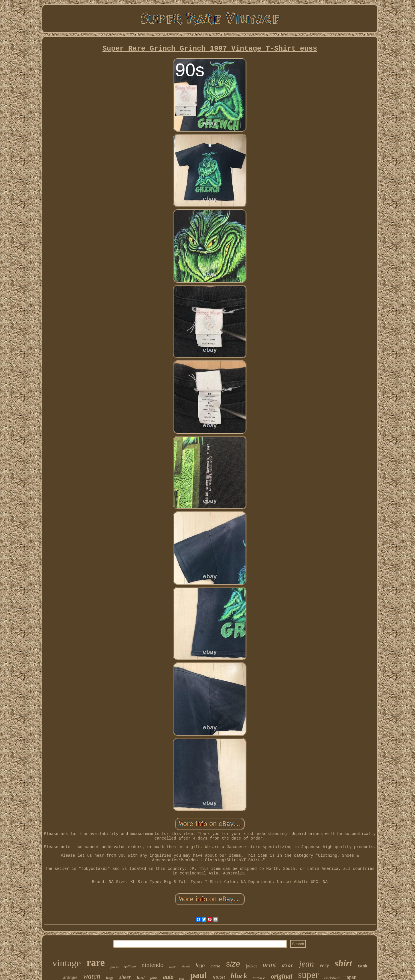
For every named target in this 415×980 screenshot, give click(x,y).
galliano (130, 966)
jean (307, 964)
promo (114, 967)
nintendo (152, 965)
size (233, 964)
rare (96, 963)
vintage (66, 963)
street (186, 966)
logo (200, 965)
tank (363, 966)
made (173, 967)
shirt (343, 963)
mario (215, 966)
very (324, 965)
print (269, 965)
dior (287, 966)
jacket (251, 966)
